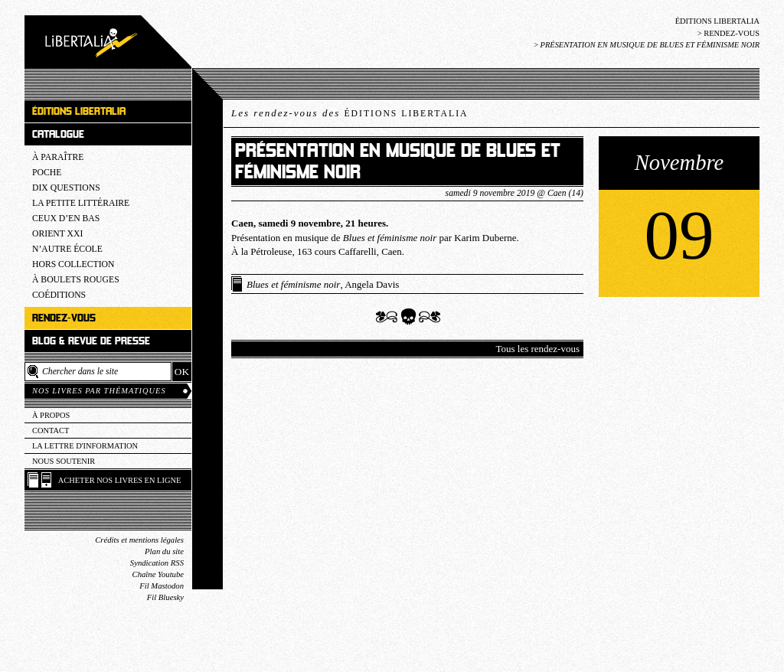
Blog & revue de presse (91, 341)
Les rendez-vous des (350, 113)
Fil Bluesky (165, 597)
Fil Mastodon (162, 586)
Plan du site (164, 551)
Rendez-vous (732, 33)
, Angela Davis (323, 284)
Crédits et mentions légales (139, 540)
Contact (51, 431)
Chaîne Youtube (158, 574)
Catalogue (58, 134)
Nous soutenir (64, 461)
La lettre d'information (85, 446)
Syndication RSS (157, 563)
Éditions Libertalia (717, 21)
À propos (51, 415)
